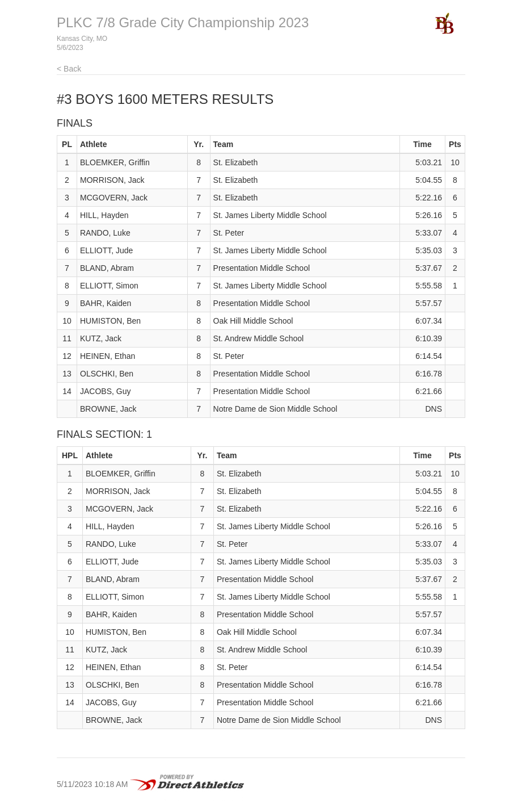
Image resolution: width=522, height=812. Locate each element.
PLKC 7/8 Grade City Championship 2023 (183, 22)
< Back (69, 69)
